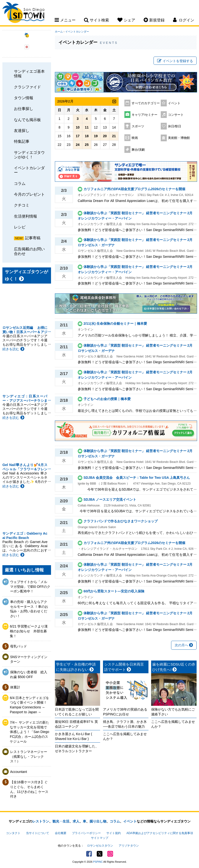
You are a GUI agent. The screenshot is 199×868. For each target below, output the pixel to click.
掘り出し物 (98, 821)
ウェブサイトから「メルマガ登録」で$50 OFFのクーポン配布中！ (30, 586)
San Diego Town (23, 13)
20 (105, 136)
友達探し (22, 130)
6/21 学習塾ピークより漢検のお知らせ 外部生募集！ (29, 631)
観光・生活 (61, 821)
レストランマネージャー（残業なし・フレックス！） (29, 756)
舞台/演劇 (138, 150)
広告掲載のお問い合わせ (29, 251)
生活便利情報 (26, 216)
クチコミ (22, 205)
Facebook (89, 854)
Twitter (100, 854)
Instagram (110, 854)
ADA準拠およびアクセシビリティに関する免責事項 (160, 833)
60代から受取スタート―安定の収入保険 (114, 591)
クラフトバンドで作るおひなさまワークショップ (121, 521)
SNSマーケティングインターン (29, 659)
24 (78, 145)
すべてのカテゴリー (146, 103)
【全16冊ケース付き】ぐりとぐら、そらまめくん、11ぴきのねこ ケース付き (29, 789)
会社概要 (61, 833)
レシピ (20, 227)
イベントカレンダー (29, 170)
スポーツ (138, 126)
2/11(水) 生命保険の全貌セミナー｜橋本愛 (115, 324)
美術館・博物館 (179, 138)
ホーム (59, 32)
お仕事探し (24, 109)
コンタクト (13, 833)
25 (87, 145)
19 (96, 136)
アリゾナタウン (129, 846)
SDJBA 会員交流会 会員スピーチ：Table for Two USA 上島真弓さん (137, 478)
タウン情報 (24, 98)
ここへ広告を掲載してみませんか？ (125, 736)
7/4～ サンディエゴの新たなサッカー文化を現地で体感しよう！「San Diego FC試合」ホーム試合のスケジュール (29, 732)
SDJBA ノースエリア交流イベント (110, 499)
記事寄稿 (33, 238)
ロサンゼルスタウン (100, 846)
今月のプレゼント (29, 194)
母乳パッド (19, 646)
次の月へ (184, 645)
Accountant (19, 772)
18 (87, 136)
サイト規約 (114, 833)
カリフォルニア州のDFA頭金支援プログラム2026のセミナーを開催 (134, 189)
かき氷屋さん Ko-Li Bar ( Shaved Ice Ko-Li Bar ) (74, 736)
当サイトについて (38, 833)
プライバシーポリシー (86, 833)
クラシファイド (27, 87)
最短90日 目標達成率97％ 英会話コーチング (76, 724)
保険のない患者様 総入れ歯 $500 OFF (29, 674)
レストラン (41, 821)
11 (87, 127)
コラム (20, 183)
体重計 (15, 687)
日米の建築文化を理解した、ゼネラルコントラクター (77, 749)
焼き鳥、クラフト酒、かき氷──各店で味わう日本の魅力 (125, 724)
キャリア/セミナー (145, 115)
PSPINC (98, 862)
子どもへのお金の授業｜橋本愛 (107, 399)
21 (114, 136)
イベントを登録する (175, 61)
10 (78, 127)
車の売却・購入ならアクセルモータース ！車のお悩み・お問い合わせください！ (29, 609)
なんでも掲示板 (27, 120)
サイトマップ (100, 838)
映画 (135, 138)
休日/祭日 (175, 126)
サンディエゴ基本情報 (29, 74)
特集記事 (22, 141)
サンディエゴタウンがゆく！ (29, 155)
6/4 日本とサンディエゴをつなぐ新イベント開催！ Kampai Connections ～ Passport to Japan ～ (29, 705)
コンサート (176, 115)
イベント (174, 103)
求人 (76, 821)
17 (78, 136)
